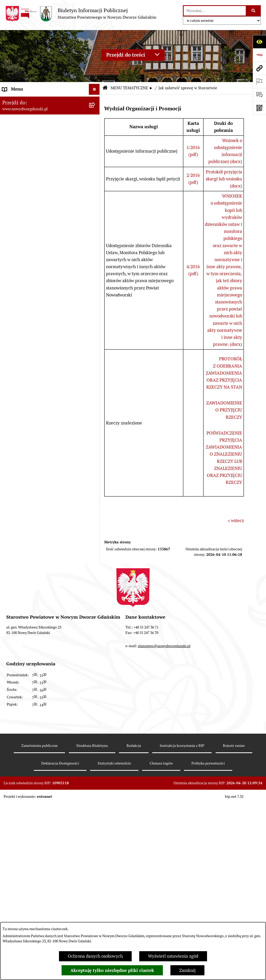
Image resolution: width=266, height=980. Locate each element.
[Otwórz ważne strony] (259, 81)
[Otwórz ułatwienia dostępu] (259, 42)
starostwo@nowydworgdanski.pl (164, 889)
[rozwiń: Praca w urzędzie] (95, 315)
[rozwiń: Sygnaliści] (95, 764)
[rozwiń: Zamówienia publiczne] (95, 653)
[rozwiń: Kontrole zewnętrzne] (95, 402)
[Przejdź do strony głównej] (81, 14)
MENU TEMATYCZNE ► (132, 88)
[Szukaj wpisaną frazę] (254, 11)
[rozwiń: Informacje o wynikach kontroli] (95, 416)
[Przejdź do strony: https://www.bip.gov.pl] (259, 55)
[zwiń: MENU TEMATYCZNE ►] (95, 113)
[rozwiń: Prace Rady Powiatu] (95, 171)
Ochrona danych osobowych (95, 956)
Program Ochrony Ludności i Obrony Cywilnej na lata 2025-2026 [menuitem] (38, 778)
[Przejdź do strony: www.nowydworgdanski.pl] (259, 68)
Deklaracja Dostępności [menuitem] (25, 753)
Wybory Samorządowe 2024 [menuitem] (29, 697)
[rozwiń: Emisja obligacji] (95, 157)
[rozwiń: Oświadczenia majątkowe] (95, 244)
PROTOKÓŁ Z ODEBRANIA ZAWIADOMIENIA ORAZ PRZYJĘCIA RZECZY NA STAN (224, 373)
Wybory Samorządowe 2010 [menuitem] (29, 731)
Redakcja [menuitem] (11, 675)
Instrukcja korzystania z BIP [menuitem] (30, 664)
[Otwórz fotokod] (259, 108)
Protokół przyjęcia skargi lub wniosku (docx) (224, 179)
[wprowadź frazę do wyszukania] (215, 11)
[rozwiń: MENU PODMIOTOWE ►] (95, 100)
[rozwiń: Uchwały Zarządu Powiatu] (95, 200)
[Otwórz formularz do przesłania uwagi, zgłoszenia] (259, 95)
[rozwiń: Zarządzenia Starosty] (95, 215)
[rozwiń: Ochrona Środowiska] (95, 373)
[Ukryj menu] (94, 89)
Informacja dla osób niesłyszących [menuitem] (36, 741)
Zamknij (187, 970)
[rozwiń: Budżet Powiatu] (95, 143)
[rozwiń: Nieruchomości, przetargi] (95, 301)
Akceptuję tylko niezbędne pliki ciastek (112, 970)
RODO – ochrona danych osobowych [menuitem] (38, 686)
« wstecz (236, 521)
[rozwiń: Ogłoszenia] (95, 272)
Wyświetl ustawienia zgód (173, 956)
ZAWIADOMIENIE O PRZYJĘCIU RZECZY (224, 410)
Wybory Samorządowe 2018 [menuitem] (29, 708)
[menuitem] (50, 101)
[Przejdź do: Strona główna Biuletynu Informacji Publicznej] (105, 88)
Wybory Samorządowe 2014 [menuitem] (29, 719)
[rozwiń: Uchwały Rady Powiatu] (95, 186)
